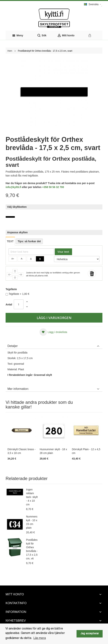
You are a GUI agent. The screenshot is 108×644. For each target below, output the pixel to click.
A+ (13, 259)
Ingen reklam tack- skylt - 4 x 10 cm (32, 497)
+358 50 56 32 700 (53, 187)
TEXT (10, 241)
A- (22, 259)
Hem (10, 51)
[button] (53, 332)
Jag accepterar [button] (90, 634)
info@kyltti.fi (13, 187)
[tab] (54, 345)
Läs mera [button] (40, 638)
